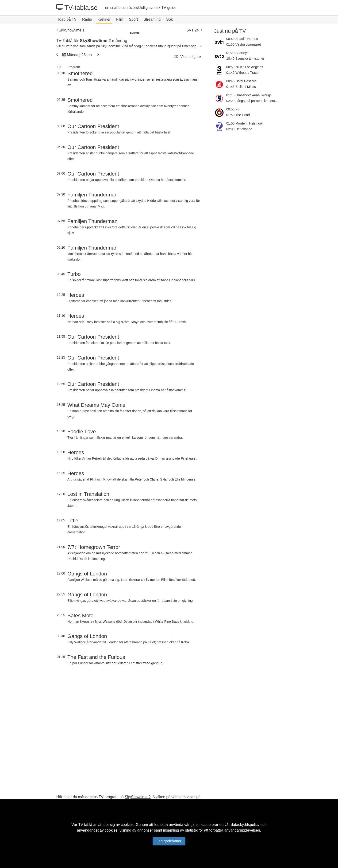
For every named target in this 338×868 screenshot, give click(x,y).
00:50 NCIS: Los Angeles (245, 67)
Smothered (80, 73)
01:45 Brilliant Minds (241, 87)
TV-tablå (85, 825)
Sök (169, 19)
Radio (87, 19)
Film (120, 19)
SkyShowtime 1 (70, 30)
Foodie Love (82, 432)
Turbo (74, 274)
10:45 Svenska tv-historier (245, 59)
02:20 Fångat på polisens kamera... (252, 101)
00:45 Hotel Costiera (241, 81)
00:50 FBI (233, 109)
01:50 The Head (238, 115)
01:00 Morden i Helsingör (245, 123)
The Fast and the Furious (96, 657)
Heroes (76, 295)
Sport (133, 19)
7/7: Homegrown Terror (94, 547)
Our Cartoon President (93, 126)
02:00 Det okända (239, 129)
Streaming (152, 19)
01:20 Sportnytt (237, 53)
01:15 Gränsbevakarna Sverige (249, 95)
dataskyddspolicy (245, 825)
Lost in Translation (88, 494)
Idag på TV (67, 19)
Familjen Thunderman (92, 195)
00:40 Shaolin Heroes (242, 39)
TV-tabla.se (77, 8)
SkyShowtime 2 (138, 797)
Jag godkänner (169, 841)
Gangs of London (87, 574)
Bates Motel (81, 616)
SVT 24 (194, 30)
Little (73, 521)
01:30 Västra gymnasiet (244, 44)
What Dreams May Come (96, 405)
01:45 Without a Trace (242, 73)
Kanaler (104, 19)
